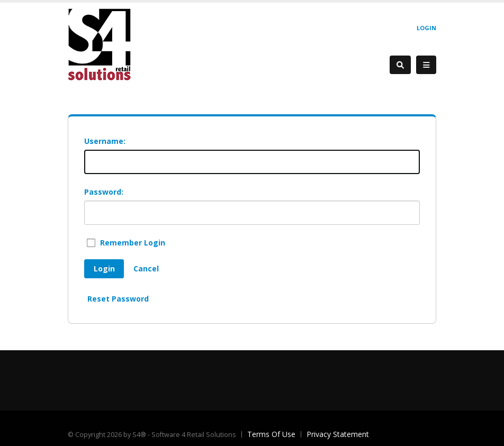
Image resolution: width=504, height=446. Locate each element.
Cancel (146, 268)
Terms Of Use (271, 434)
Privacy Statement (338, 434)
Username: (105, 141)
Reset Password (118, 299)
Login (426, 28)
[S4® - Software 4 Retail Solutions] (100, 44)
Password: (104, 192)
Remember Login (133, 243)
